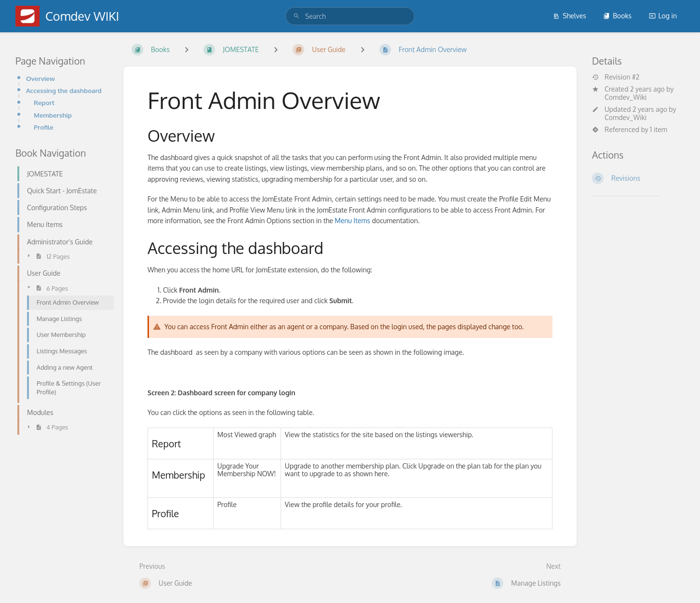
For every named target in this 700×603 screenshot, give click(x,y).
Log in (663, 16)
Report (44, 102)
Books (617, 16)
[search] (350, 16)
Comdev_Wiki (626, 97)
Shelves (570, 16)
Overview (40, 78)
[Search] (296, 16)
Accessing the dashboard (64, 90)
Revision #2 (616, 77)
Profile (44, 127)
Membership (53, 115)
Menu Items (352, 221)
